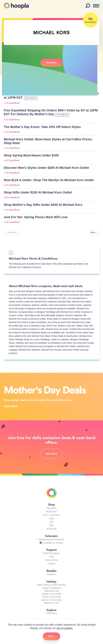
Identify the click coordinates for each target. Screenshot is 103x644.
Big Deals (52, 508)
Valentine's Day (52, 591)
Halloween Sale (51, 603)
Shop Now (11, 406)
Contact (51, 564)
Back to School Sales (51, 600)
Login (51, 518)
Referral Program (51, 553)
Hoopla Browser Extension (51, 539)
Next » (93, 232)
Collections (51, 613)
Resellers (51, 574)
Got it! (51, 636)
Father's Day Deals (51, 597)
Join (52, 522)
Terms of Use (51, 560)
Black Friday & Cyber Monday (51, 585)
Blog (51, 525)
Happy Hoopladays (51, 588)
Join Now (51, 454)
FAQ (51, 557)
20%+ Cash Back (52, 515)
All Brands (52, 529)
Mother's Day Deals (52, 594)
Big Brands (51, 511)
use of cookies (64, 628)
